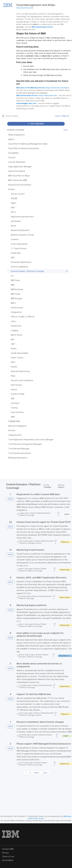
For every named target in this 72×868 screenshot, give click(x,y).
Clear (65, 130)
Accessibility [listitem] (8, 860)
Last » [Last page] (46, 773)
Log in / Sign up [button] (62, 116)
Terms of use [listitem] (8, 856)
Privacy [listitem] (5, 853)
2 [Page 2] (30, 773)
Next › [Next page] (37, 773)
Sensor (39, 543)
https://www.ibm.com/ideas (57, 88)
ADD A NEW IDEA (36, 124)
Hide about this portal (25, 8)
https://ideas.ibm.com (48, 95)
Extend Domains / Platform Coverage (33, 570)
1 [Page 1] (26, 773)
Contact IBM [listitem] (8, 849)
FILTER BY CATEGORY (14, 130)
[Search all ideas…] (21, 116)
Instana (33, 513)
